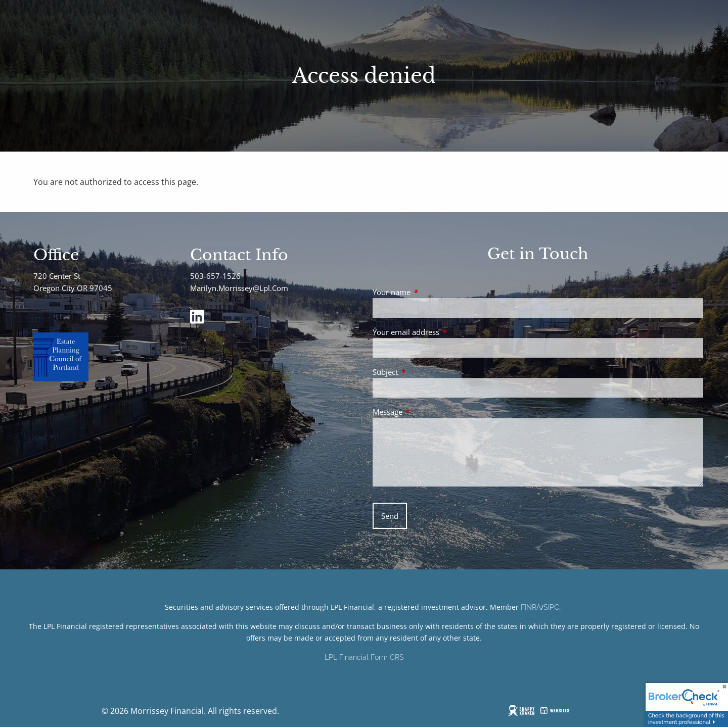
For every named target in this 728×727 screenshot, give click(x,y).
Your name (429, 292)
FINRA (531, 607)
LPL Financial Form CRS (364, 657)
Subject (423, 372)
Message (425, 412)
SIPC (551, 607)
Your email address (443, 332)
